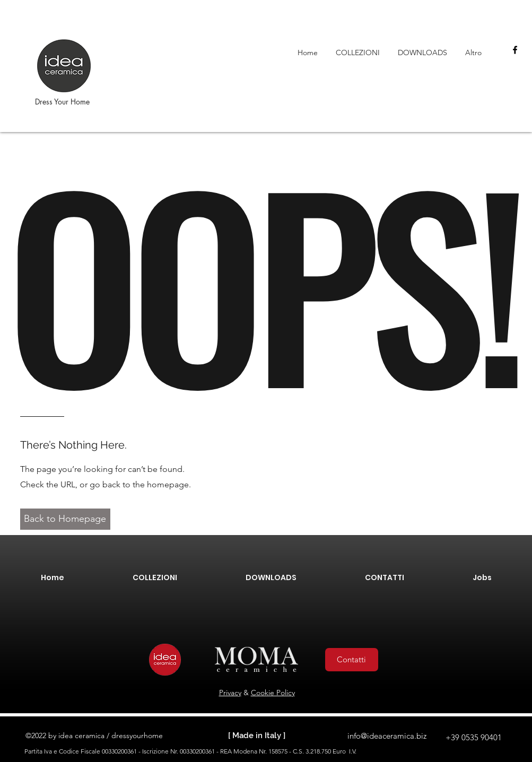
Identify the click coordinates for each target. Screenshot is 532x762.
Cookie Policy (273, 693)
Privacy (230, 693)
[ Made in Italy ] (257, 735)
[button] (65, 519)
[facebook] (515, 50)
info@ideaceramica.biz (387, 736)
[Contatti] (352, 660)
